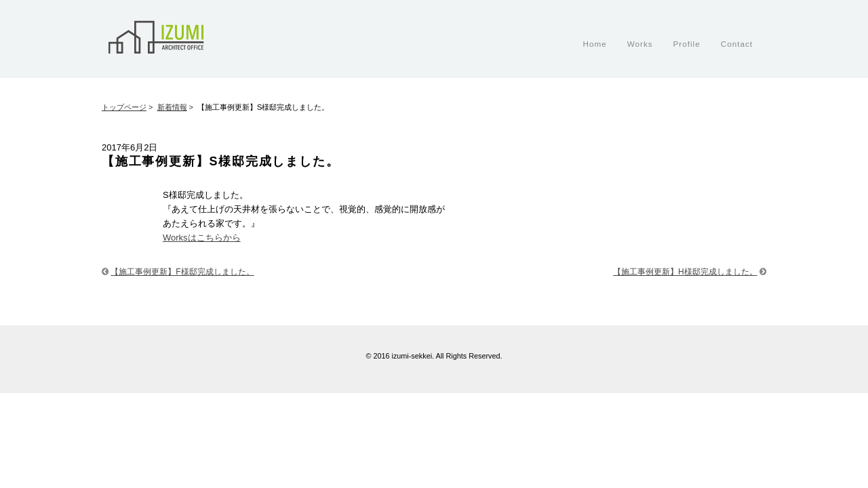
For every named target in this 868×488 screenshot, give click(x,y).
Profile (687, 44)
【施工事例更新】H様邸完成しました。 (685, 272)
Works (640, 44)
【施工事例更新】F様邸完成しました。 (182, 272)
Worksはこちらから (202, 238)
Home (594, 44)
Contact (737, 44)
